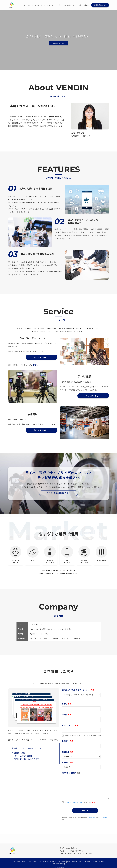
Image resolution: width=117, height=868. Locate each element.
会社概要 (95, 860)
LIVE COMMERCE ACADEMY (75, 860)
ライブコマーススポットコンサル (38, 860)
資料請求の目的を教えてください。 (76, 690)
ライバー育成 (62, 860)
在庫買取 (88, 860)
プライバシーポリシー (73, 802)
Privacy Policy (92, 816)
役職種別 (65, 752)
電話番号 (65, 741)
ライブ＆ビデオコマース (20, 860)
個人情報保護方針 (58, 862)
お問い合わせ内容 (69, 773)
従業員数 (65, 762)
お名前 (64, 715)
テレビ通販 (53, 860)
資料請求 (102, 860)
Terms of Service (102, 816)
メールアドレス (68, 726)
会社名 (64, 704)
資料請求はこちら (59, 43)
